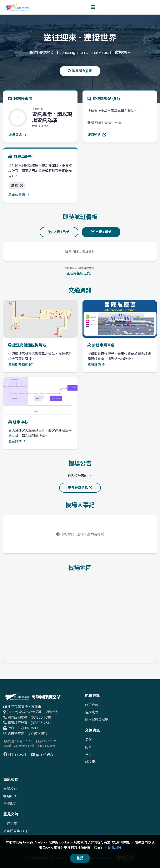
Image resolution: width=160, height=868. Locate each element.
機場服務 (10, 796)
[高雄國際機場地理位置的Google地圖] (80, 619)
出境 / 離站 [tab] (101, 232)
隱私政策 (115, 848)
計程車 (90, 762)
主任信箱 (10, 824)
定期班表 (92, 712)
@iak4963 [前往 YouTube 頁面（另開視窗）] (42, 754)
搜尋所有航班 (80, 71)
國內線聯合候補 (97, 720)
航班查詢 (92, 705)
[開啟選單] (93, 7)
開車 (88, 747)
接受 (80, 858)
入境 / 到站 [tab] (59, 232)
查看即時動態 (20, 364)
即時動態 (97, 135)
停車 (88, 755)
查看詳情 (96, 364)
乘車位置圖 (19, 195)
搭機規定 (10, 804)
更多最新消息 (80, 488)
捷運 (88, 740)
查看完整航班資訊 (80, 273)
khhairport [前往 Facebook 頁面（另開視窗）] (15, 754)
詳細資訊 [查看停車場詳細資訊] (17, 135)
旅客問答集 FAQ (15, 831)
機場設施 (10, 789)
